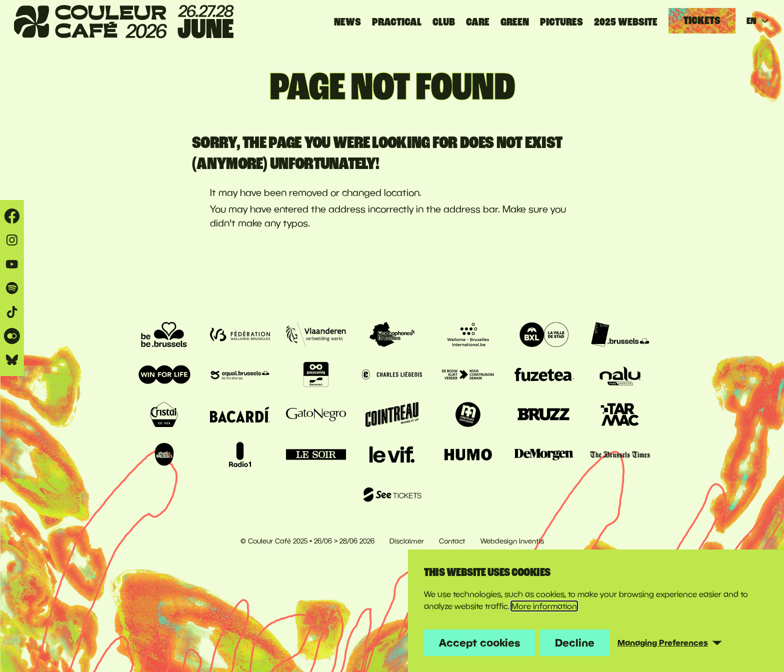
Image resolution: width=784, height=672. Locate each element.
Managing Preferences (663, 642)
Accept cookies (479, 642)
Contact (452, 541)
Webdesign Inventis (512, 541)
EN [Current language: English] (758, 21)
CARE (478, 22)
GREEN (515, 22)
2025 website (626, 22)
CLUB (444, 22)
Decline (575, 642)
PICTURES (561, 22)
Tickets (702, 20)
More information (544, 606)
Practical (397, 22)
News (347, 22)
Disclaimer (407, 541)
